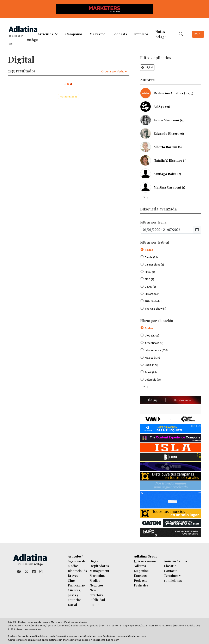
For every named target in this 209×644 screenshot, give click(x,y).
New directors (96, 592)
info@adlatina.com (91, 636)
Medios (95, 580)
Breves (73, 575)
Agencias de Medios (77, 563)
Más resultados (69, 97)
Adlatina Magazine (141, 568)
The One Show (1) (155, 309)
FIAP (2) (149, 279)
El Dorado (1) (153, 294)
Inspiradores (99, 566)
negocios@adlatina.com (105, 640)
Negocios (96, 585)
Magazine (97, 34)
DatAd (72, 605)
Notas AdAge (161, 34)
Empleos (141, 34)
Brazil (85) (151, 372)
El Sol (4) (150, 272)
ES (196, 34)
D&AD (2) (150, 287)
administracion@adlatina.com (45, 640)
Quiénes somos (145, 561)
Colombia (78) (153, 380)
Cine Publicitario (76, 583)
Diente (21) (151, 257)
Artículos (45, 34)
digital (147, 67)
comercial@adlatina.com (131, 636)
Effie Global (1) (154, 301)
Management (99, 571)
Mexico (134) (152, 358)
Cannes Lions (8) (154, 264)
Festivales (141, 585)
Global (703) (152, 335)
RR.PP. (94, 605)
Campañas (74, 34)
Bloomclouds (77, 571)
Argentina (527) (154, 343)
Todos (149, 250)
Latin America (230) (156, 350)
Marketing (97, 575)
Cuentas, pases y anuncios (75, 595)
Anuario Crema (175, 561)
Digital (94, 561)
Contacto (171, 571)
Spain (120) (151, 365)
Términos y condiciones (173, 578)
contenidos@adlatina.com (37, 636)
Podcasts (120, 34)
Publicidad (97, 600)
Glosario (170, 566)
